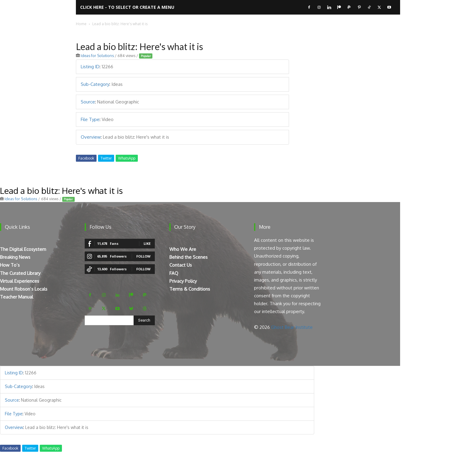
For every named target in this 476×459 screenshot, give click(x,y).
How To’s (10, 265)
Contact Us (181, 265)
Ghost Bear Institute (292, 327)
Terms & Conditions (190, 289)
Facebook (86, 158)
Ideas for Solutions (97, 56)
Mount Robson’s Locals (24, 289)
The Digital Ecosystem (23, 249)
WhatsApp (127, 158)
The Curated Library (20, 273)
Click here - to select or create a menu (127, 7)
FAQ (174, 273)
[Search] (144, 320)
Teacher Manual (17, 297)
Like (147, 243)
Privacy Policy (183, 281)
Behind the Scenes (189, 257)
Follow (143, 256)
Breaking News (15, 257)
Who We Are (183, 249)
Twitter (106, 158)
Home (81, 24)
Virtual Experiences (20, 281)
